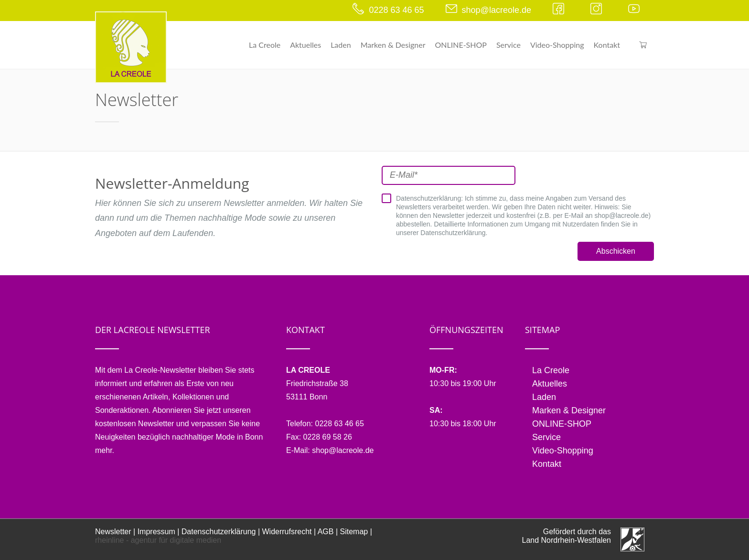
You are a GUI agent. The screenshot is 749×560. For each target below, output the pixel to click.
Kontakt (607, 45)
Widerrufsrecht (287, 532)
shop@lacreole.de (497, 10)
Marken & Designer (393, 45)
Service (508, 45)
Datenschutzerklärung (219, 532)
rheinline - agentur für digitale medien (158, 540)
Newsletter (113, 532)
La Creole (265, 45)
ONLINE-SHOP (461, 45)
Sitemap (354, 532)
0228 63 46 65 (396, 10)
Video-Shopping (557, 45)
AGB (326, 532)
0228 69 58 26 (328, 437)
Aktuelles (305, 45)
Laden (341, 45)
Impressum (156, 532)
